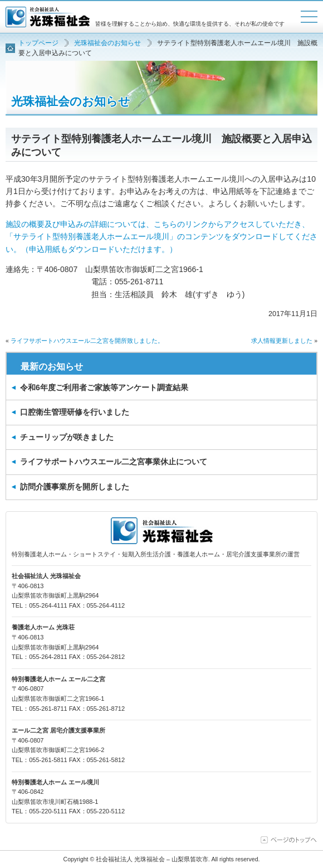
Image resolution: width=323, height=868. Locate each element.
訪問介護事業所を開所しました (75, 487)
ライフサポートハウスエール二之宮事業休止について (114, 462)
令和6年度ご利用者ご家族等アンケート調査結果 (104, 387)
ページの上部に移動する (289, 840)
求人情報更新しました (282, 341)
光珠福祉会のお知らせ (71, 101)
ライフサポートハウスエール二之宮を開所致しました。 (87, 341)
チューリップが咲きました (67, 437)
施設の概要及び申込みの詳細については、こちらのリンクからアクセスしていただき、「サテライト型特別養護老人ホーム (161, 237)
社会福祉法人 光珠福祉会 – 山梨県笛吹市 (48, 17)
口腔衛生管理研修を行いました (75, 412)
